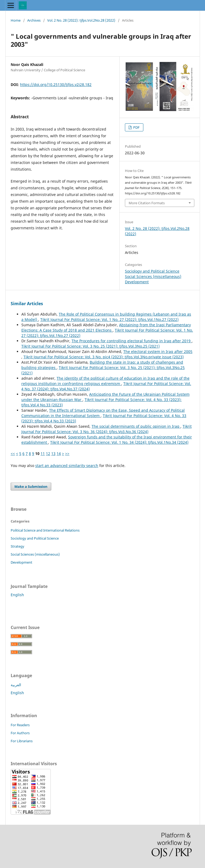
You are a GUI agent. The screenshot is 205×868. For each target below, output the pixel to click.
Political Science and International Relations (45, 530)
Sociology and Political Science (152, 271)
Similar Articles (27, 304)
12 (48, 453)
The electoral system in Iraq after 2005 (158, 351)
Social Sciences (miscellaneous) (153, 276)
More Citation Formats (147, 203)
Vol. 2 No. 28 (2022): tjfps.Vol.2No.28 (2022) (81, 20)
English (17, 595)
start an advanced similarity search (67, 466)
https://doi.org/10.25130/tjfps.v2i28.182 (56, 85)
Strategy (17, 546)
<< (13, 453)
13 (53, 453)
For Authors (20, 733)
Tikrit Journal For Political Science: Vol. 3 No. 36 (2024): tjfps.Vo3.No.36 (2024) (107, 429)
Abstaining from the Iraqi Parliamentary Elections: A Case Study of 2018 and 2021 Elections (106, 327)
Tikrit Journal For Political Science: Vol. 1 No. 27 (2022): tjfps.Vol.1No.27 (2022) (109, 319)
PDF (136, 127)
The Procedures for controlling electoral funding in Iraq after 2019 (132, 341)
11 (43, 453)
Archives (34, 20)
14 (59, 453)
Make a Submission (31, 486)
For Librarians (22, 741)
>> (67, 453)
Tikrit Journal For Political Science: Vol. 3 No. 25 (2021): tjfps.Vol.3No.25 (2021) (90, 346)
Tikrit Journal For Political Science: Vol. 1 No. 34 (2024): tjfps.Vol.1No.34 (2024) (119, 442)
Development (137, 282)
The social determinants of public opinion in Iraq (136, 426)
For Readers (20, 725)
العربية (16, 685)
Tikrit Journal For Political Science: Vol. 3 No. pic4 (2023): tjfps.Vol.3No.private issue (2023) (104, 357)
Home (16, 20)
